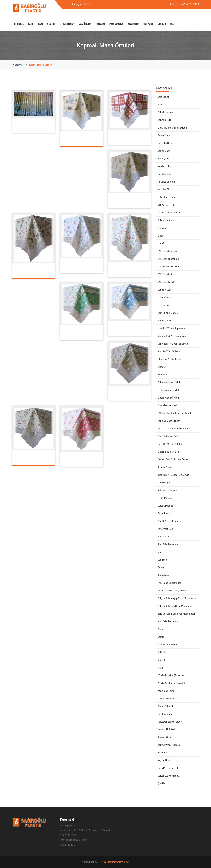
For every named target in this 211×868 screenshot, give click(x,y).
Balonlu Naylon (165, 112)
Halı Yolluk (148, 24)
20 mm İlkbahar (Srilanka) (171, 675)
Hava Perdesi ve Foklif (169, 768)
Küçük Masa (164, 575)
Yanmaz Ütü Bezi (166, 729)
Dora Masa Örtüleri (167, 405)
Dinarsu (162, 629)
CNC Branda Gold (166, 282)
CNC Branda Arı (166, 274)
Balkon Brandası (166, 220)
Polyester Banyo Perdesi (170, 722)
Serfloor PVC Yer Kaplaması (172, 336)
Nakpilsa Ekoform (167, 182)
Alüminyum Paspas (167, 490)
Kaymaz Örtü (164, 737)
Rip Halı (162, 660)
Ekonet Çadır (164, 135)
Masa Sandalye (116, 24)
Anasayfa (77, 4)
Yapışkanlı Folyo (166, 691)
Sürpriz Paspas (165, 506)
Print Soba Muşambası (169, 583)
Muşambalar (133, 24)
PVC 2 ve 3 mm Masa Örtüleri (173, 429)
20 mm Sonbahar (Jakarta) (171, 683)
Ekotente (162, 228)
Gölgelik (51, 24)
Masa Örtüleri (85, 24)
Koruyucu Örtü (165, 120)
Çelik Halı (162, 652)
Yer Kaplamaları (67, 24)
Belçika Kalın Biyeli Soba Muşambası (176, 614)
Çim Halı (162, 24)
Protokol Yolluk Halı (168, 645)
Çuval (40, 24)
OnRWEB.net (123, 862)
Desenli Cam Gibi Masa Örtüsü (173, 459)
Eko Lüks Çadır (165, 143)
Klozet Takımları (166, 699)
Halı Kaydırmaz (165, 714)
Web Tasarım (108, 862)
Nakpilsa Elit (164, 189)
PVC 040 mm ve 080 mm (170, 444)
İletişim (87, 4)
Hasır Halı (163, 753)
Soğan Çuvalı (164, 321)
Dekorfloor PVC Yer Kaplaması (173, 344)
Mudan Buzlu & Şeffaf (169, 452)
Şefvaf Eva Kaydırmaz (169, 776)
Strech (161, 105)
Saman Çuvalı (165, 290)
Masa (160, 552)
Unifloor (162, 367)
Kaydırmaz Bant (166, 529)
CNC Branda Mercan (168, 251)
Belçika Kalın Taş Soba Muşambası (175, 606)
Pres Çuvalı (163, 305)
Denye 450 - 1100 (166, 205)
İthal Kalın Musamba (168, 544)
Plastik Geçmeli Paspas (170, 521)
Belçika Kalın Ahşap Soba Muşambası (177, 598)
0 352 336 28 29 (191, 4)
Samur (161, 637)
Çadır (31, 24)
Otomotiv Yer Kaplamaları (171, 359)
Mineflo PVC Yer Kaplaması (172, 328)
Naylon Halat (164, 760)
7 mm (161, 668)
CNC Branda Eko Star (168, 267)
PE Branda (19, 24)
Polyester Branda (166, 197)
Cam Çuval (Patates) (168, 313)
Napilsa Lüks (164, 166)
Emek (160, 236)
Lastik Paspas (165, 498)
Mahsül (161, 243)
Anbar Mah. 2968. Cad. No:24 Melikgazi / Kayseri (85, 830)
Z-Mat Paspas (165, 513)
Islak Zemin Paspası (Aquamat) (174, 475)
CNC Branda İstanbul (168, 259)
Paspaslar (100, 24)
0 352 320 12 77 (68, 845)
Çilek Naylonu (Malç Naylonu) (173, 128)
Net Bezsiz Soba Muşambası (172, 591)
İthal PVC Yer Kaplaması (170, 351)
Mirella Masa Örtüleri (168, 398)
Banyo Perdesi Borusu (169, 745)
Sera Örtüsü (164, 97)
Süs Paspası (164, 537)
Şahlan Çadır (164, 151)
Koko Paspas (164, 483)
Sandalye (162, 560)
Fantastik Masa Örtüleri (169, 390)
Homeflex (163, 375)
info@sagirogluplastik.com (74, 840)
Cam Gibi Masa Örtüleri (169, 436)
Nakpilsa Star (164, 174)
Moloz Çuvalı (164, 297)
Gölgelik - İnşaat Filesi (169, 213)
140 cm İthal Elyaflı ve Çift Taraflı (174, 413)
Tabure (161, 567)
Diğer (173, 24)
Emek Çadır (163, 159)
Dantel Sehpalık (165, 706)
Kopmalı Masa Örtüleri (169, 421)
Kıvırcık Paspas (165, 467)
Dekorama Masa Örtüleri (170, 382)
